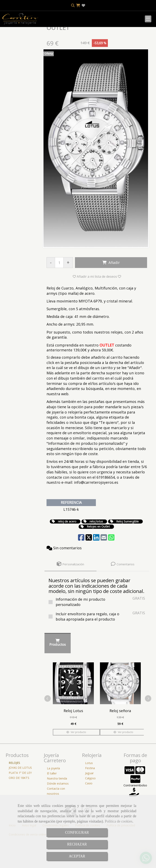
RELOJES (14, 790)
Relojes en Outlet (98, 553)
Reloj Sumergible (127, 548)
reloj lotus (96, 548)
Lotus (89, 790)
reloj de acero (67, 548)
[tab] (70, 591)
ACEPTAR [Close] (77, 856)
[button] (97, 303)
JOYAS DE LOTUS (20, 795)
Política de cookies (119, 821)
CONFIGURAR (77, 832)
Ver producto (76, 759)
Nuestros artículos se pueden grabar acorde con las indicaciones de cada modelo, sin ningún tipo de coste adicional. (96, 613)
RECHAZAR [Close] (77, 844)
